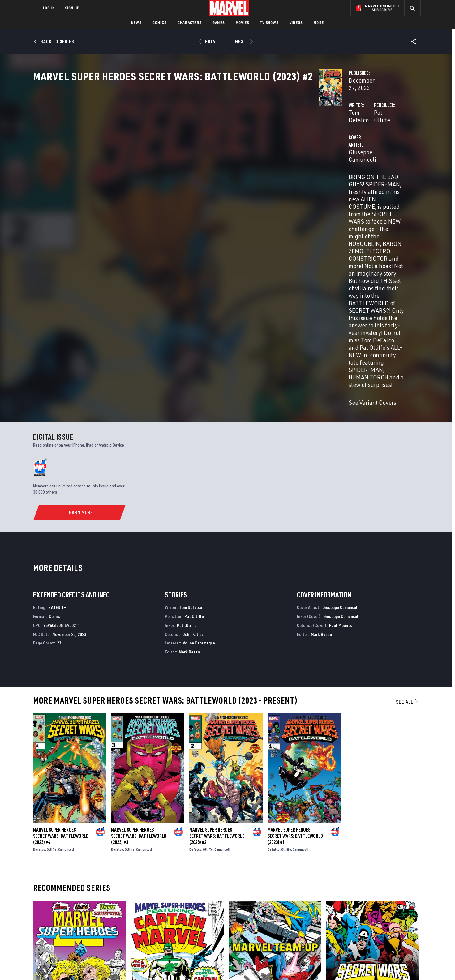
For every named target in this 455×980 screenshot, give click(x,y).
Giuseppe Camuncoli (175, 171)
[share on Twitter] (364, 913)
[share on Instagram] (381, 913)
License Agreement (296, 965)
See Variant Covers (173, 243)
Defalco (39, 690)
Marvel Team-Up (245, 841)
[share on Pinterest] (381, 926)
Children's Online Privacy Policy (247, 965)
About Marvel (99, 897)
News (136, 22)
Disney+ (152, 906)
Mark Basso (189, 492)
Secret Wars (339, 841)
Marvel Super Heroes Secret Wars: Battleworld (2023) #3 (139, 676)
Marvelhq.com (159, 915)
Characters (189, 22)
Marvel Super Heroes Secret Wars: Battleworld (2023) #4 (61, 676)
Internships (97, 924)
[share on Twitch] (398, 926)
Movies (242, 22)
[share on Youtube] (347, 926)
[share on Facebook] (347, 913)
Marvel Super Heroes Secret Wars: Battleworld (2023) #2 (217, 676)
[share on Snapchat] (364, 926)
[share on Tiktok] (347, 939)
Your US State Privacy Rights (151, 965)
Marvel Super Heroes (54, 841)
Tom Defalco (165, 146)
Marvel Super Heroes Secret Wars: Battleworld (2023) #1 (295, 676)
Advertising (156, 897)
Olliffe (52, 690)
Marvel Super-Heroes (153, 841)
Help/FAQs (95, 906)
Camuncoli (66, 690)
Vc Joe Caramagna (199, 484)
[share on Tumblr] (398, 913)
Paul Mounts (341, 466)
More (319, 22)
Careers (93, 915)
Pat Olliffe (287, 146)
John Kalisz (193, 475)
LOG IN (49, 8)
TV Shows (269, 22)
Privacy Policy (110, 965)
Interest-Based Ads (334, 965)
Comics (159, 22)
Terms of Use (82, 965)
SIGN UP (72, 8)
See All (407, 542)
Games (219, 22)
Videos (296, 22)
